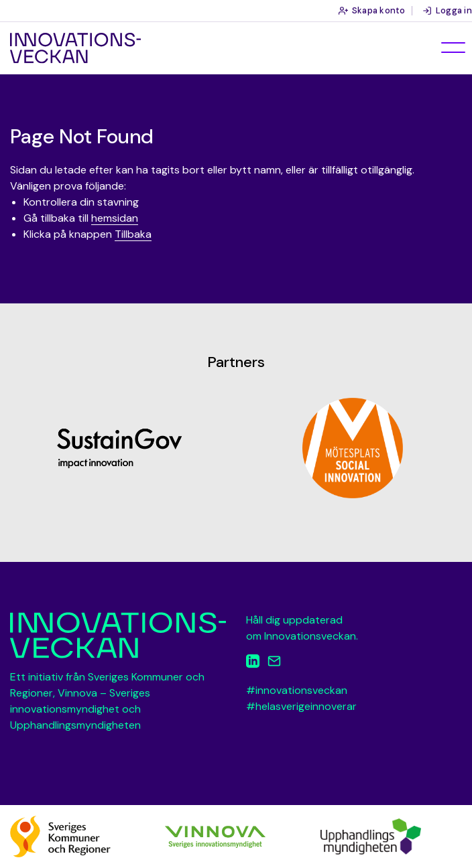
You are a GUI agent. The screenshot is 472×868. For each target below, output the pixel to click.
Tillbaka (133, 234)
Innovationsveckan (75, 48)
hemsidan (115, 218)
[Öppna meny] (453, 48)
